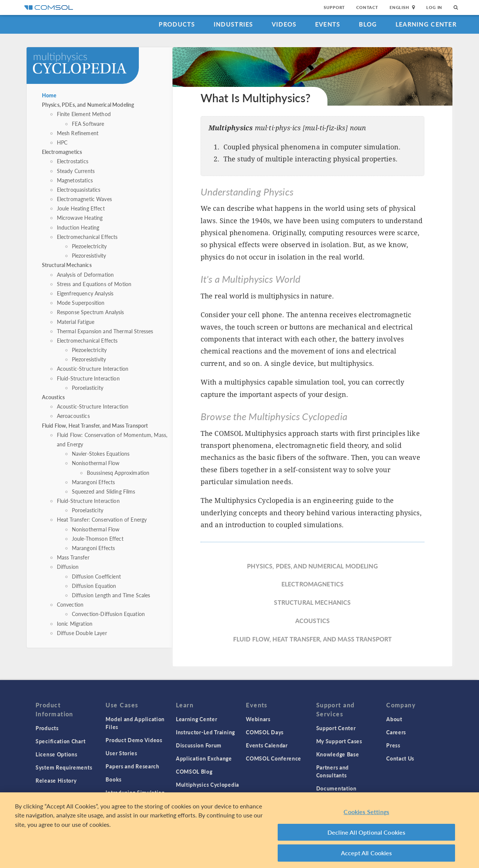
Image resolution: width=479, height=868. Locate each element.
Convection (70, 604)
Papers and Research (132, 766)
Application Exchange (204, 758)
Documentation (336, 788)
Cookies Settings (366, 815)
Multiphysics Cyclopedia (208, 784)
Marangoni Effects (94, 482)
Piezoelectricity (89, 246)
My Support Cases (339, 741)
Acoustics (53, 397)
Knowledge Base (338, 754)
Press (393, 745)
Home (49, 95)
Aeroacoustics (73, 416)
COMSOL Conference (274, 758)
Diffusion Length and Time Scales (111, 595)
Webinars (258, 719)
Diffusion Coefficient (96, 576)
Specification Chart (60, 741)
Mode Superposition (81, 303)
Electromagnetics (62, 152)
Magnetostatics (75, 180)
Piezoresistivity (89, 255)
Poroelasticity (88, 388)
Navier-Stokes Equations (101, 453)
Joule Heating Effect (81, 208)
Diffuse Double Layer (82, 633)
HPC (62, 142)
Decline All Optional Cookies (367, 835)
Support (334, 7)
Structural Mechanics (67, 265)
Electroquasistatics (79, 189)
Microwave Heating (80, 218)
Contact (367, 7)
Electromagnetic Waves (84, 199)
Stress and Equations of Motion (94, 284)
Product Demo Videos (134, 740)
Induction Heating (78, 227)
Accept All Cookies (367, 856)
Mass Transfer (73, 557)
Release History (56, 780)
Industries (234, 24)
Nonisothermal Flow (96, 463)
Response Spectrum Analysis (91, 312)
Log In (434, 7)
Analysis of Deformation (85, 274)
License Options (57, 754)
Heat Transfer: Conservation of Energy (102, 519)
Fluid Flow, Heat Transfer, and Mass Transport (95, 425)
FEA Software (88, 124)
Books (114, 779)
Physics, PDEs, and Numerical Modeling (88, 104)
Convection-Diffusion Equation (108, 614)
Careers (396, 732)
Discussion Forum (199, 745)
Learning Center (426, 24)
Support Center (336, 728)
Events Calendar (267, 745)
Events (328, 24)
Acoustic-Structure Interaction (93, 368)
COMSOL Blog (194, 771)
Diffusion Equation (94, 586)
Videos (284, 24)
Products (177, 24)
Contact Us (400, 758)
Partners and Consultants (332, 771)
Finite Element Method (84, 114)
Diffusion (68, 567)
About (394, 719)
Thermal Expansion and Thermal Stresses (105, 331)
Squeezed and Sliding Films (104, 491)
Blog (368, 24)
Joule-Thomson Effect (98, 538)
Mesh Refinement (78, 133)
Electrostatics (73, 161)
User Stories (121, 753)
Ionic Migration (75, 623)
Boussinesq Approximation (118, 473)
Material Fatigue (76, 322)
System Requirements (64, 767)
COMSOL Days (265, 732)
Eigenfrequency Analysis (85, 293)
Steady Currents (76, 171)
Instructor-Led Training (205, 732)
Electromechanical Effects (87, 237)
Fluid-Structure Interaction (88, 378)
